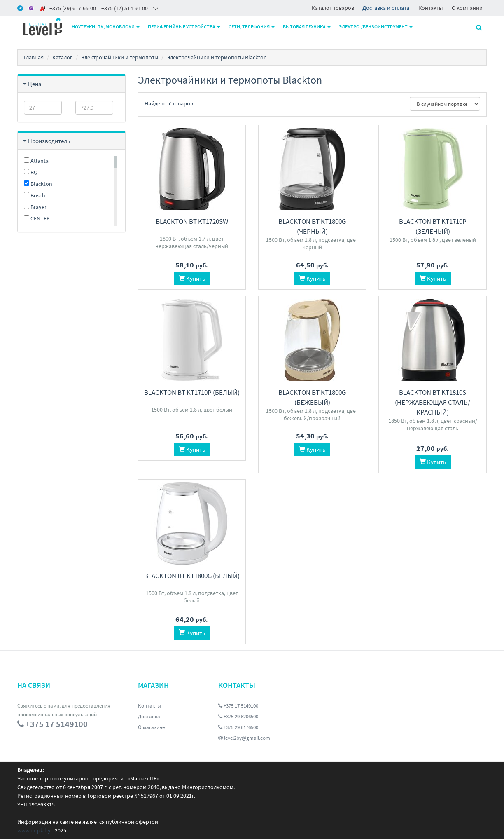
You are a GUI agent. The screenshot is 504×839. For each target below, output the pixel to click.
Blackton (38, 184)
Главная (34, 57)
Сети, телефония (252, 27)
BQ (31, 172)
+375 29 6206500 (238, 716)
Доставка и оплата (386, 8)
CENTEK (37, 218)
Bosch (35, 195)
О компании (467, 8)
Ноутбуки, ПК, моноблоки (106, 27)
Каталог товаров (333, 8)
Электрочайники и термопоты (120, 57)
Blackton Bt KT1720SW (192, 221)
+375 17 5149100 (238, 706)
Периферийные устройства (184, 27)
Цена (35, 84)
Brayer (35, 207)
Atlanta (36, 161)
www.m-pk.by (34, 830)
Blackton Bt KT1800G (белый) (192, 576)
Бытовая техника (307, 27)
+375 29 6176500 (238, 727)
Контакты (430, 8)
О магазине (151, 727)
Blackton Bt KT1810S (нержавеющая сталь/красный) (433, 402)
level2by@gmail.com (244, 738)
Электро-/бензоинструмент (376, 27)
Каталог (62, 57)
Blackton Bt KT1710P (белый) (192, 392)
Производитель (49, 141)
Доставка (149, 716)
